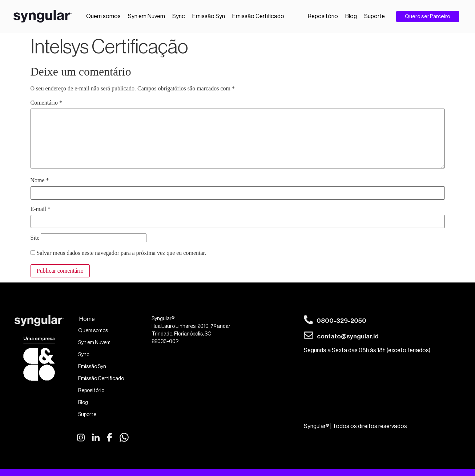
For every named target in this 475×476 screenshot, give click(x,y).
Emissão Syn (209, 16)
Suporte (375, 16)
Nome (40, 180)
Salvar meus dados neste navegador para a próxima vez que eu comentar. (121, 253)
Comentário (47, 103)
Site (35, 238)
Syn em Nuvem (146, 16)
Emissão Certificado (258, 16)
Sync (179, 16)
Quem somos (103, 16)
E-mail (41, 209)
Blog (351, 16)
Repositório (323, 16)
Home (87, 319)
